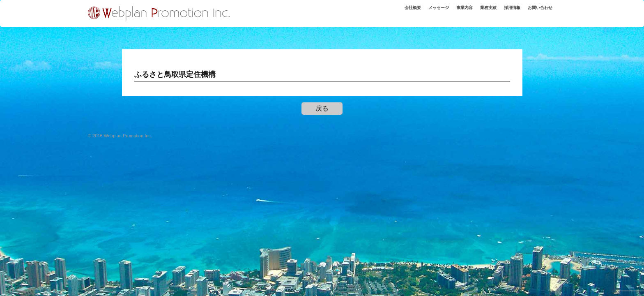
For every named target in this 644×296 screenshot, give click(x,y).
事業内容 (451, 12)
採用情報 (505, 12)
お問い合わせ (537, 12)
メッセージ (421, 12)
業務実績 (478, 12)
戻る (322, 108)
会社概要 (391, 12)
